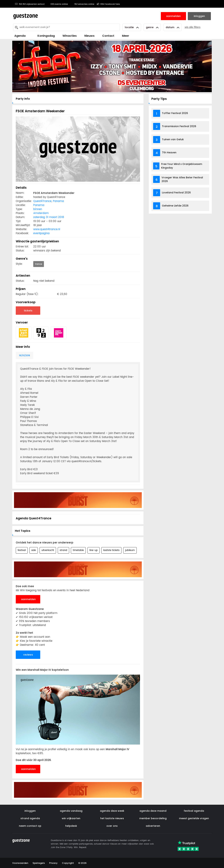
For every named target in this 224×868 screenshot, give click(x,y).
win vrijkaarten (71, 818)
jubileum (130, 550)
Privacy (53, 863)
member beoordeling (153, 818)
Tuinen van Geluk (173, 139)
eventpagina (41, 233)
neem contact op (30, 826)
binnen (38, 209)
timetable (78, 550)
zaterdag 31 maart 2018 (49, 217)
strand (63, 550)
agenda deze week (112, 811)
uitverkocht (48, 550)
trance (39, 264)
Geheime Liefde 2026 (175, 206)
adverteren (153, 826)
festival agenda (194, 811)
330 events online (58, 4)
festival (22, 550)
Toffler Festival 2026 (175, 113)
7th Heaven (169, 152)
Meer (126, 36)
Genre (152, 27)
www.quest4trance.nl (47, 229)
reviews (28, 655)
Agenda (20, 36)
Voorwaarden (20, 863)
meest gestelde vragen (194, 818)
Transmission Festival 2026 (179, 126)
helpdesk (71, 826)
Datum (173, 27)
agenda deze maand (153, 811)
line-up (94, 550)
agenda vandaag (71, 811)
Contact (108, 36)
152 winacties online (82, 4)
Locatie (132, 27)
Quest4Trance (42, 201)
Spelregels (39, 863)
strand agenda (30, 818)
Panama (58, 201)
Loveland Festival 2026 (176, 193)
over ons (112, 826)
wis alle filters (192, 27)
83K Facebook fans (108, 4)
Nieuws (89, 36)
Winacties (70, 36)
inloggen (30, 811)
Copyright (68, 863)
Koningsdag (44, 36)
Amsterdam (41, 213)
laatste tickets (111, 550)
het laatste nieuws (112, 818)
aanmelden (28, 599)
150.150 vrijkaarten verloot (30, 4)
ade (34, 550)
